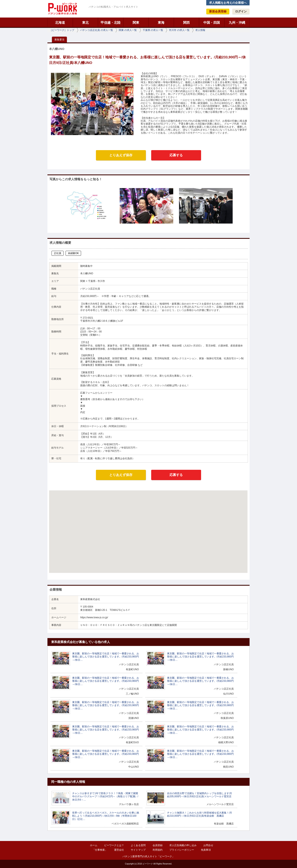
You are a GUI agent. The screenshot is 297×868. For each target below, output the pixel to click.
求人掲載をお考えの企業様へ (228, 3)
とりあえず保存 (121, 155)
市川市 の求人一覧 (179, 30)
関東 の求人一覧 (128, 30)
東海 (161, 23)
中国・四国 (212, 23)
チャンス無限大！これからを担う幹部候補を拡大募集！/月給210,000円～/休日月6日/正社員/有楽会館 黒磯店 (200, 814)
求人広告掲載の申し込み (183, 845)
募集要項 (59, 40)
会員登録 (158, 845)
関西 (186, 23)
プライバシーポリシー (182, 850)
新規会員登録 (218, 11)
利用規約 (158, 850)
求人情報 (200, 30)
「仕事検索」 (100, 850)
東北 (85, 23)
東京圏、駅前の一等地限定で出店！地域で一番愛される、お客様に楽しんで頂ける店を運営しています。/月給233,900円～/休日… (106, 657)
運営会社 (119, 850)
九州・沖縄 (237, 23)
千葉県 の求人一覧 (153, 30)
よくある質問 (138, 845)
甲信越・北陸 (111, 23)
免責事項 (206, 850)
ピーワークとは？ (114, 845)
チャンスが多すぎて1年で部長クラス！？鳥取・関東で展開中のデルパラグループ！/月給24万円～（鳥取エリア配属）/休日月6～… (105, 797)
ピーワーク (62, 9)
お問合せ (208, 845)
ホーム (94, 845)
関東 (136, 23)
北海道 (60, 23)
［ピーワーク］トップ (62, 30)
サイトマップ (138, 850)
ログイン (241, 11)
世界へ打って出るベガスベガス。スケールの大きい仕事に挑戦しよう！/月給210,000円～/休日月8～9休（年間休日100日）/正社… (106, 816)
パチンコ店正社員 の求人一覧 (96, 30)
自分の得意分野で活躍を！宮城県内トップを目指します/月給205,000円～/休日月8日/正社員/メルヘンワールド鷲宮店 (200, 795)
